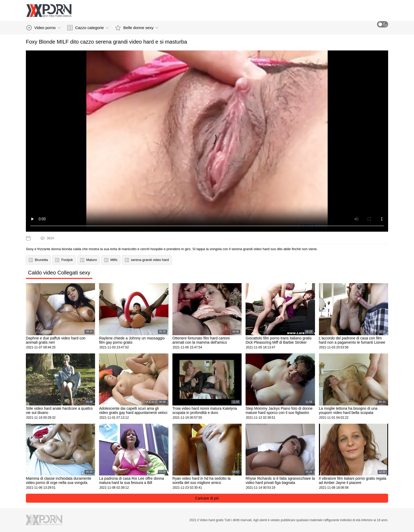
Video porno (43, 28)
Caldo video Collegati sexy (59, 273)
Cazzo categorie (88, 28)
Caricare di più (207, 498)
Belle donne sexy (137, 28)
